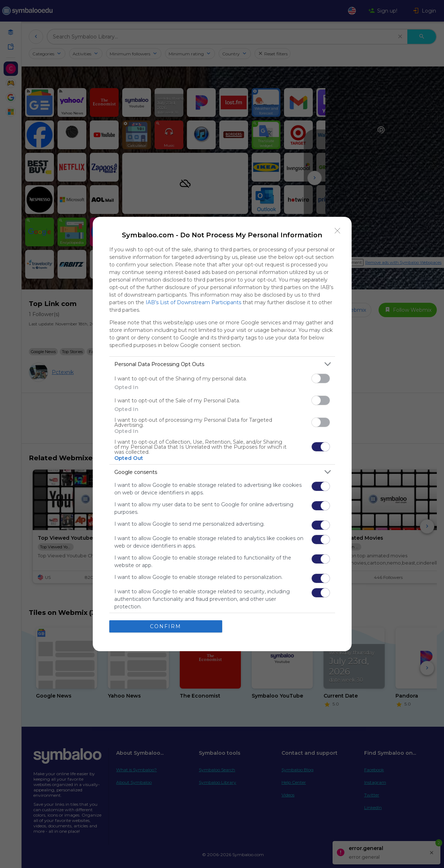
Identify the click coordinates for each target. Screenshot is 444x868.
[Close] (338, 231)
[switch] (321, 378)
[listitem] (222, 364)
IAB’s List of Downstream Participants (193, 302)
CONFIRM (166, 626)
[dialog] (222, 434)
